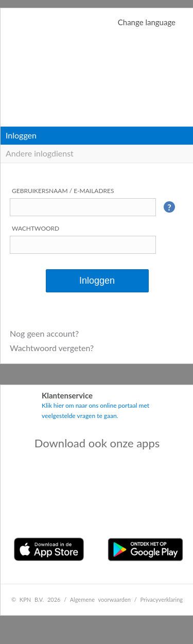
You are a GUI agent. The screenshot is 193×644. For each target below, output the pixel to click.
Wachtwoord (36, 228)
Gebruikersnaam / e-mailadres (63, 191)
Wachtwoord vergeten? (52, 348)
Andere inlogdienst (40, 153)
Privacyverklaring (162, 599)
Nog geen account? (44, 333)
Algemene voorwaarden (100, 599)
